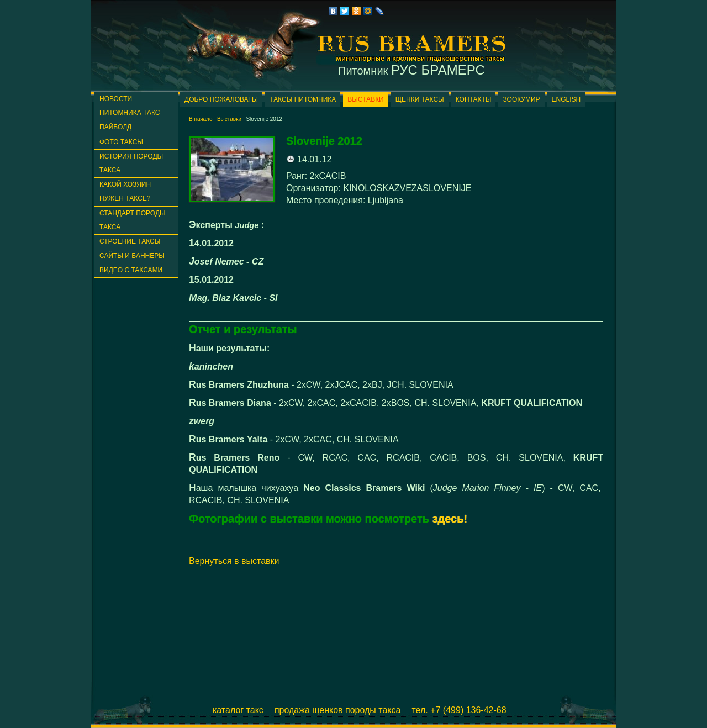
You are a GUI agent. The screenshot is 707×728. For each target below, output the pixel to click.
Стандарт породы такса (133, 220)
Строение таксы (130, 241)
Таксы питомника (303, 99)
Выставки (365, 99)
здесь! (450, 519)
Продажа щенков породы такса (338, 710)
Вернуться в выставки (234, 561)
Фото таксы (121, 142)
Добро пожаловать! (221, 99)
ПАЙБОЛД (115, 127)
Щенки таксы (420, 99)
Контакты (474, 99)
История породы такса (131, 163)
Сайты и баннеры (132, 256)
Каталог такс (238, 710)
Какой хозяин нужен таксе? (125, 191)
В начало (201, 119)
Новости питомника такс (130, 106)
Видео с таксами (131, 270)
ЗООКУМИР (521, 99)
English (566, 99)
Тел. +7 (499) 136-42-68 (459, 710)
